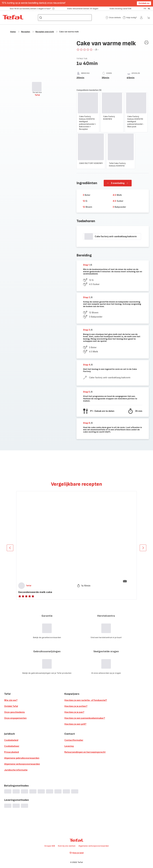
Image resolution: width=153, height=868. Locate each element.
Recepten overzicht (45, 32)
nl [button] (149, 9)
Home (13, 32)
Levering (69, 746)
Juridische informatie (16, 770)
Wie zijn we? (11, 700)
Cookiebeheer (12, 746)
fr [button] (145, 9)
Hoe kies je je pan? (74, 712)
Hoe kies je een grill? (75, 724)
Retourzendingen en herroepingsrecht (85, 752)
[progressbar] (37, 87)
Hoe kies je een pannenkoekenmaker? (85, 718)
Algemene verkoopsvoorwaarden (22, 764)
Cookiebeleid (11, 740)
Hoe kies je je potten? (76, 706)
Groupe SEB (50, 846)
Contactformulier (74, 740)
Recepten (26, 32)
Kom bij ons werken (67, 846)
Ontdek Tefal (11, 706)
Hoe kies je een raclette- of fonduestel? (86, 700)
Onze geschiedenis (14, 712)
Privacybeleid (12, 752)
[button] (113, 18)
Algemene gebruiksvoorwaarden (22, 758)
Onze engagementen (15, 718)
